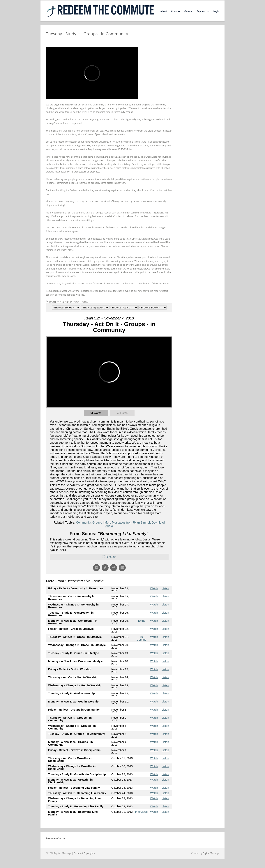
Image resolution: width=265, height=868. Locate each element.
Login (216, 11)
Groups (188, 11)
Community (84, 523)
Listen (124, 413)
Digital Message (211, 853)
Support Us (203, 11)
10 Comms (141, 638)
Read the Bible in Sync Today (69, 302)
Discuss (111, 557)
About (164, 11)
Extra (141, 621)
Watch (98, 413)
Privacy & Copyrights (84, 853)
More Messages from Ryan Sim (125, 523)
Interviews (141, 812)
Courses (176, 11)
